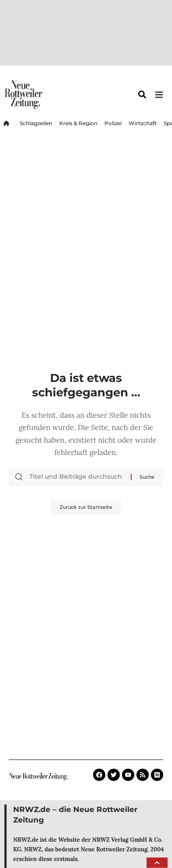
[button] (157, 863)
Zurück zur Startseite (86, 507)
